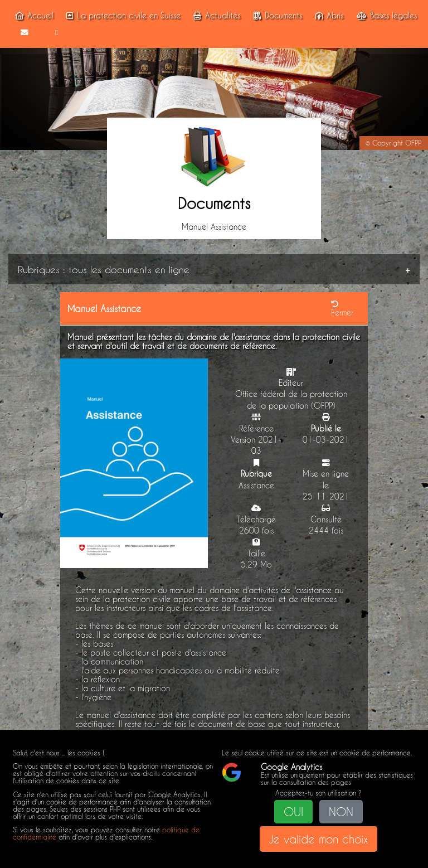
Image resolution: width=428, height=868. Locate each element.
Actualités (215, 16)
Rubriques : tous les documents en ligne (104, 269)
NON (341, 812)
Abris (328, 16)
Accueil (32, 16)
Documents (276, 16)
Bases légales (385, 16)
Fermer (342, 309)
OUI (293, 812)
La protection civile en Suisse (122, 16)
